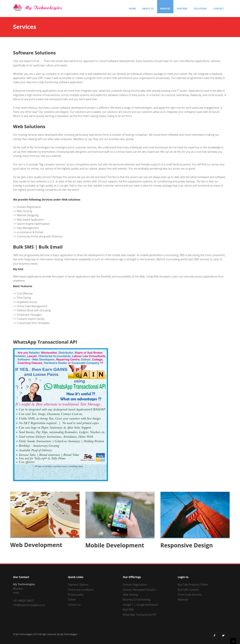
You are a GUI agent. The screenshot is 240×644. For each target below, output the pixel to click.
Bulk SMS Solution (188, 590)
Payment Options (78, 585)
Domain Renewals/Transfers (139, 590)
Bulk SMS (128, 610)
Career (72, 599)
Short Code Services (190, 595)
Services (165, 9)
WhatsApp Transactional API (139, 615)
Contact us (74, 605)
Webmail (183, 599)
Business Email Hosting (137, 599)
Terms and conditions (81, 590)
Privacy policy (76, 595)
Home (132, 9)
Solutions (200, 9)
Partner (182, 9)
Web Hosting (130, 595)
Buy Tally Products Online (193, 585)
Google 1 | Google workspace (141, 605)
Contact (219, 9)
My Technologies (69, 634)
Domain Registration (135, 585)
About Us (148, 9)
